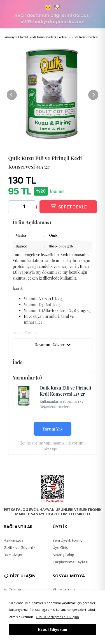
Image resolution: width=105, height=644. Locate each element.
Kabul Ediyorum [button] (53, 629)
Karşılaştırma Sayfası (70, 562)
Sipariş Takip (63, 555)
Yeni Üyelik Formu (68, 540)
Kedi (23, 37)
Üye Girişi (61, 547)
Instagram (64, 589)
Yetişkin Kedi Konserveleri (78, 37)
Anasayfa (11, 37)
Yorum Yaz (53, 429)
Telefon (13, 589)
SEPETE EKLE (68, 206)
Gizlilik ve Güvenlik (20, 547)
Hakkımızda (14, 540)
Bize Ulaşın (13, 555)
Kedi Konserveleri (43, 37)
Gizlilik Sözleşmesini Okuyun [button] (57, 617)
